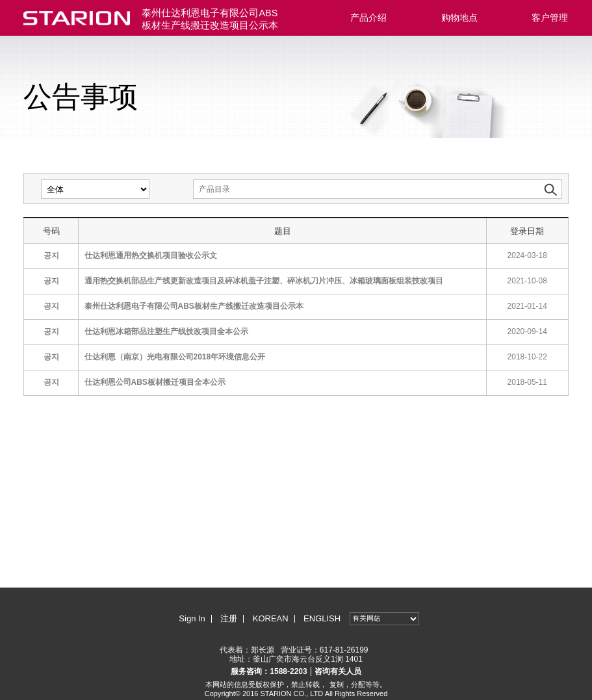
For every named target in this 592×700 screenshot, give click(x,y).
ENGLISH (322, 618)
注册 (229, 618)
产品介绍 (368, 18)
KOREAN (271, 618)
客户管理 (550, 18)
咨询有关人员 (338, 671)
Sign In (192, 618)
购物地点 (459, 18)
